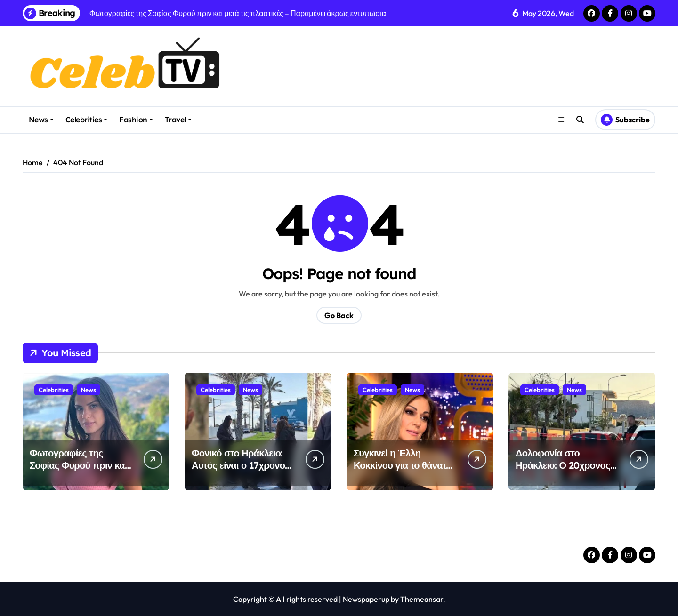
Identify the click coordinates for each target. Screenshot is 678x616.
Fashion (136, 120)
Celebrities (87, 120)
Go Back (339, 315)
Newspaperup (366, 599)
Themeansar (422, 599)
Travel (178, 120)
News (41, 120)
